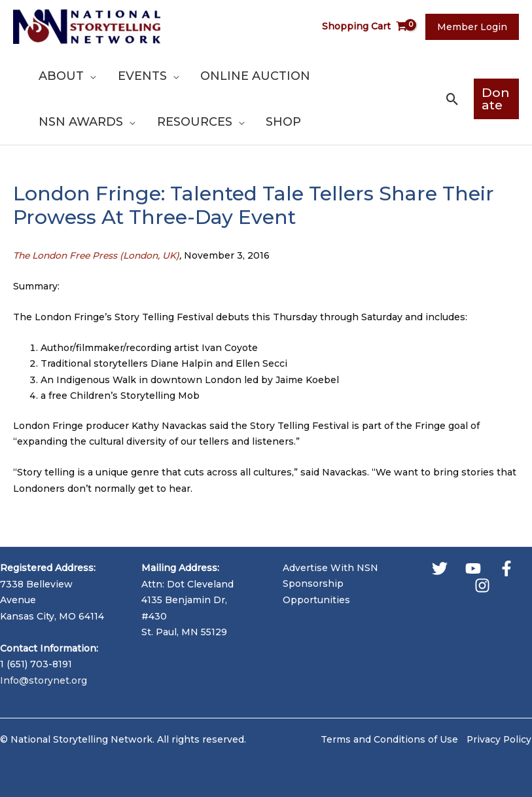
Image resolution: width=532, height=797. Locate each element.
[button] (448, 99)
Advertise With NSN (330, 568)
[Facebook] (506, 568)
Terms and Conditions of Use (388, 739)
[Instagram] (482, 585)
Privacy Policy (499, 739)
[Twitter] (440, 568)
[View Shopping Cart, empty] (370, 27)
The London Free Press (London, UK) (100, 255)
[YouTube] (473, 568)
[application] (89, 76)
